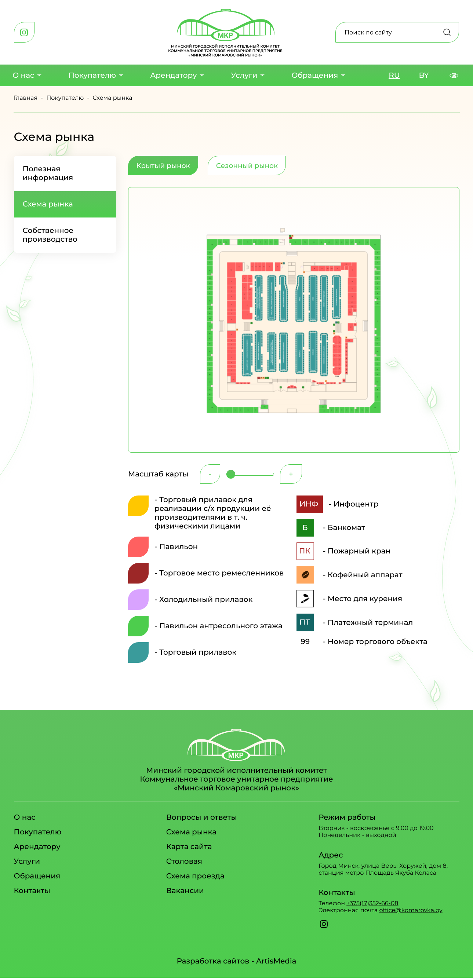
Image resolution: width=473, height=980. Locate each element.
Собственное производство (50, 235)
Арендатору (173, 76)
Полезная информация (48, 173)
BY (424, 76)
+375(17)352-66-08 (372, 907)
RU (394, 76)
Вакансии (185, 895)
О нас (23, 76)
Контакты (32, 895)
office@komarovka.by (411, 914)
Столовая (184, 865)
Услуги (244, 76)
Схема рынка (48, 204)
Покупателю (92, 76)
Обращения (315, 76)
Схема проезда (195, 880)
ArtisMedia (276, 963)
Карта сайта (189, 851)
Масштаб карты (158, 477)
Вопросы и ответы (202, 821)
